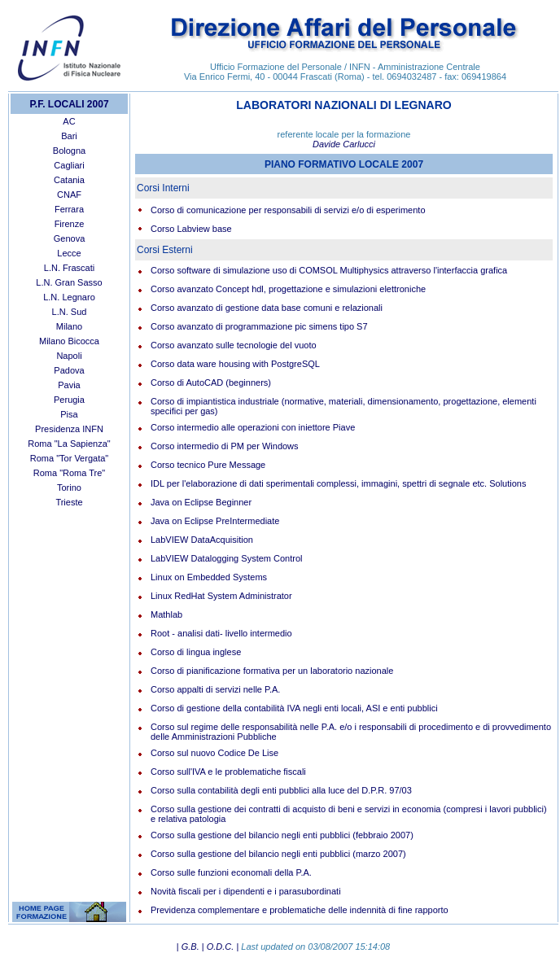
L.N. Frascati (69, 268)
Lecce (69, 253)
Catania (69, 180)
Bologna (69, 151)
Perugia (69, 400)
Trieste (69, 502)
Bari (69, 136)
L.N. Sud (70, 312)
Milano (69, 326)
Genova (70, 238)
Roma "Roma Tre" (70, 473)
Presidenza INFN (69, 429)
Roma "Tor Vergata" (69, 458)
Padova (69, 370)
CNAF (69, 195)
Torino (69, 487)
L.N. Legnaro (69, 297)
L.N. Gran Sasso (69, 282)
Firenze (70, 224)
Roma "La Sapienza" (69, 444)
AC (69, 121)
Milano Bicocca (69, 341)
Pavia (69, 385)
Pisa (69, 414)
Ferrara (69, 209)
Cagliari (69, 165)
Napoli (69, 356)
